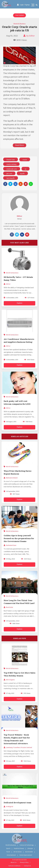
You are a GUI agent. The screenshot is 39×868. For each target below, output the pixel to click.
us (26, 169)
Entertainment (11, 855)
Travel (8, 852)
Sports (8, 849)
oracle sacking (11, 164)
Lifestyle (30, 849)
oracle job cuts (12, 169)
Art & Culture (18, 852)
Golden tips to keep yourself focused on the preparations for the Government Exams (19, 538)
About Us (14, 862)
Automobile (29, 852)
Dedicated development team (17, 803)
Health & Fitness (19, 849)
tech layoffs (11, 178)
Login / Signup (23, 5)
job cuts (9, 174)
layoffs (22, 174)
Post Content (20, 15)
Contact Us (27, 866)
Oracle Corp (11, 160)
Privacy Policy (24, 862)
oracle (25, 160)
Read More (19, 145)
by (29, 36)
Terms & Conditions (14, 866)
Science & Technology (27, 845)
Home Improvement (26, 855)
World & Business (19, 24)
